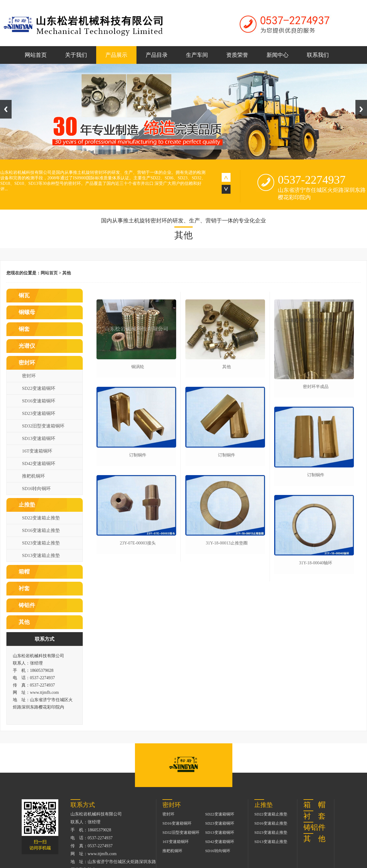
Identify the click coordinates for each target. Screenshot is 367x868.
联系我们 (318, 55)
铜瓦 (24, 295)
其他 (24, 622)
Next (361, 109)
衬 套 (314, 816)
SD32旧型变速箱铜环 (43, 426)
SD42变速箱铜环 (39, 463)
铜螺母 (27, 312)
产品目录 (157, 55)
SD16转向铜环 (36, 489)
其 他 (314, 839)
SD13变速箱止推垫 (41, 555)
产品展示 (116, 55)
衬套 (24, 588)
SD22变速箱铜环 (39, 388)
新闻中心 (278, 55)
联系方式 (45, 639)
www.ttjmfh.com (44, 692)
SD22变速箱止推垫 (41, 518)
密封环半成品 (316, 387)
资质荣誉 (237, 55)
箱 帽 (314, 805)
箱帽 (24, 572)
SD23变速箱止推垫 (41, 543)
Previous (6, 109)
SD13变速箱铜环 (39, 438)
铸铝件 (27, 605)
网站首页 (36, 55)
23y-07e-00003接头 (138, 543)
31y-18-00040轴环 (316, 563)
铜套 (24, 329)
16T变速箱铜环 (37, 451)
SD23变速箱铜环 (39, 413)
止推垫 (27, 505)
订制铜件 (138, 455)
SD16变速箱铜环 (39, 401)
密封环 (27, 363)
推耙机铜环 (33, 476)
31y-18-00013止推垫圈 (227, 543)
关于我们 (76, 55)
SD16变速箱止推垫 (41, 530)
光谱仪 (27, 346)
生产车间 (197, 55)
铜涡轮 (138, 367)
